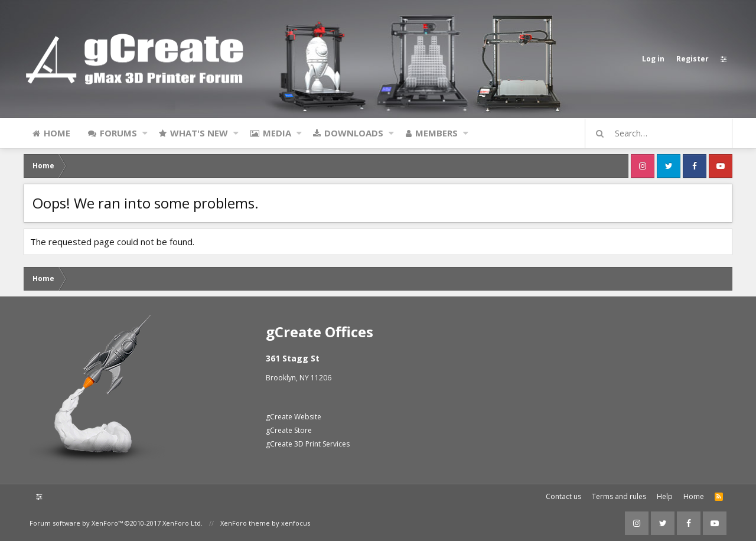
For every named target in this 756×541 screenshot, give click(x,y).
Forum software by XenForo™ (116, 523)
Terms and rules (619, 496)
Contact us (563, 496)
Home (57, 133)
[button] (145, 133)
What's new (199, 133)
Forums (118, 133)
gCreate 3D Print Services (308, 444)
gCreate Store (289, 430)
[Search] (664, 133)
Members (436, 133)
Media (277, 133)
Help (665, 496)
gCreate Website (294, 417)
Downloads (354, 133)
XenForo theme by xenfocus (265, 523)
